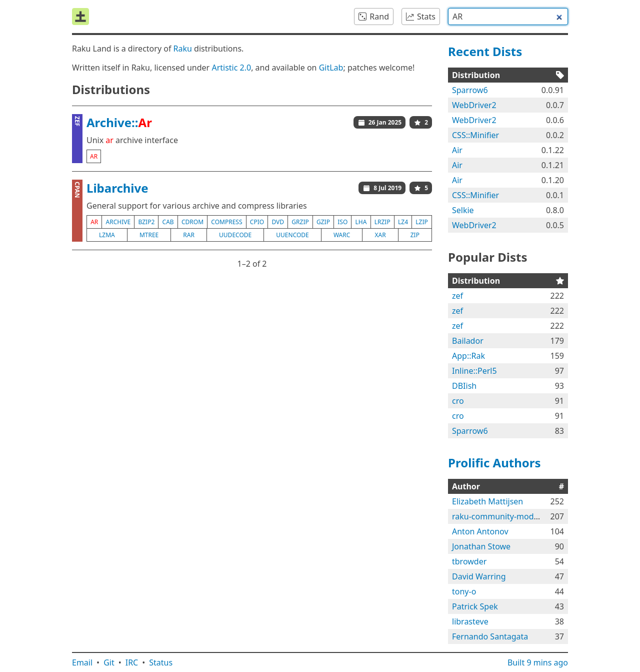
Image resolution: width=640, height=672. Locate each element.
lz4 (403, 222)
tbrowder (469, 561)
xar (380, 235)
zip (415, 235)
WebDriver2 (474, 105)
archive (118, 222)
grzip (300, 222)
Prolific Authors (494, 463)
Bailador (468, 341)
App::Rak (468, 356)
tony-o (464, 591)
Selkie (463, 210)
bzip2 (146, 222)
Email (82, 662)
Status (161, 662)
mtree (149, 235)
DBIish (464, 386)
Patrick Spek (475, 606)
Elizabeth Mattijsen (487, 501)
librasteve (470, 621)
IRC (132, 662)
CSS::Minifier (475, 135)
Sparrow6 (470, 90)
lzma (107, 235)
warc (342, 235)
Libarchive (117, 188)
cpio (257, 222)
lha (361, 222)
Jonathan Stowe (481, 546)
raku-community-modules (500, 516)
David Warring (479, 576)
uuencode (292, 235)
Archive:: (119, 122)
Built (538, 662)
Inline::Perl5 (474, 371)
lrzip (382, 222)
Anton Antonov (480, 531)
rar (189, 235)
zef (457, 296)
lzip (421, 222)
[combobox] (508, 17)
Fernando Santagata (490, 636)
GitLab (331, 68)
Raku (183, 49)
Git (109, 662)
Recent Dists (485, 51)
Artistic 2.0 (231, 68)
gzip (323, 222)
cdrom (192, 222)
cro (458, 401)
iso (342, 222)
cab (168, 222)
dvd (278, 222)
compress (226, 222)
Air (457, 150)
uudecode (235, 235)
